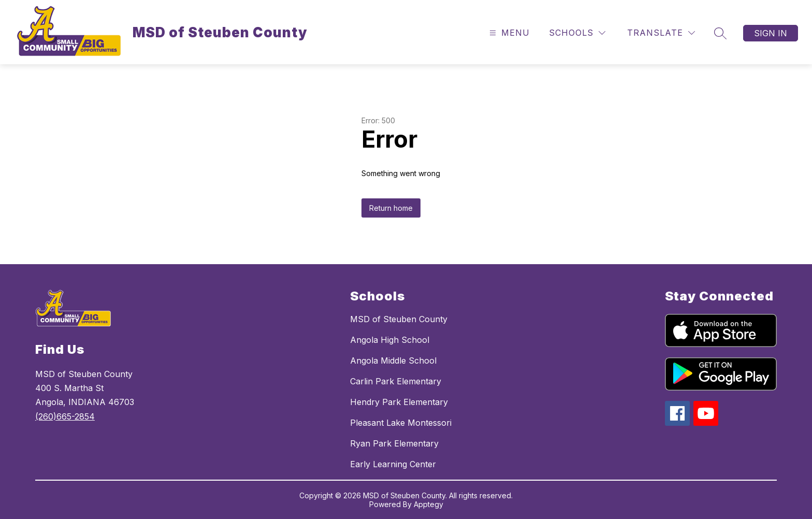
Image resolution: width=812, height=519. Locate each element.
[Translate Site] (661, 33)
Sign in (771, 33)
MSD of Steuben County (399, 319)
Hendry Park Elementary (399, 402)
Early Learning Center (393, 464)
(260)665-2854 (65, 416)
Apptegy (429, 504)
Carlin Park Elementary (396, 381)
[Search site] (720, 33)
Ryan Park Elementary (394, 443)
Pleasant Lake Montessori (401, 423)
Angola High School (390, 340)
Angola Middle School (393, 361)
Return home (391, 208)
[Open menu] (508, 33)
